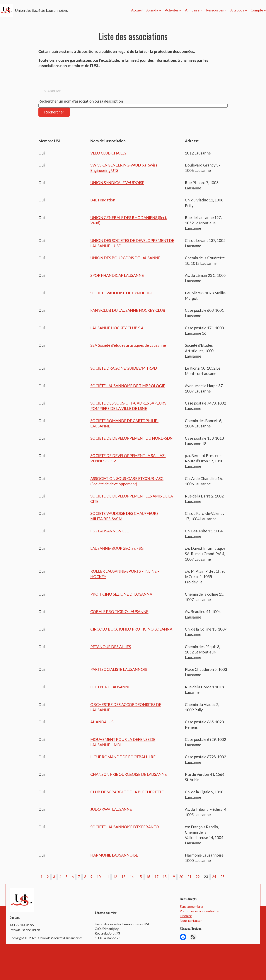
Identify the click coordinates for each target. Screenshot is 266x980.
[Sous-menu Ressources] (226, 10)
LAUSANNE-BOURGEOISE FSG (117, 548)
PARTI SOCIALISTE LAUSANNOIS (119, 669)
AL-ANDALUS (102, 722)
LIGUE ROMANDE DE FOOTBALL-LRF (123, 757)
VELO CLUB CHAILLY (108, 153)
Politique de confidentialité (199, 911)
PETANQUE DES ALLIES (111, 647)
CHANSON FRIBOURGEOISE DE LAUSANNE (129, 774)
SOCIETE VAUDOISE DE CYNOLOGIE (122, 293)
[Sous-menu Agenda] (160, 10)
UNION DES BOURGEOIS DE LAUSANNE (125, 258)
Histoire (186, 916)
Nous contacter (191, 920)
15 (140, 877)
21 (189, 877)
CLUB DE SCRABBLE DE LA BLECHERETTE (127, 792)
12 (115, 877)
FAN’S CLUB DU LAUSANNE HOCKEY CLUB (128, 310)
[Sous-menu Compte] (265, 10)
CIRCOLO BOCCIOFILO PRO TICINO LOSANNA (131, 629)
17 (156, 877)
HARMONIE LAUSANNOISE (114, 855)
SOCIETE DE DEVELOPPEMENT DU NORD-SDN (132, 438)
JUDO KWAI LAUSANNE (111, 809)
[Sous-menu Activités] (180, 10)
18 (165, 877)
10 (99, 877)
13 (123, 877)
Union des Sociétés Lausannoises (41, 10)
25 (222, 877)
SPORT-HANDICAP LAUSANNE (117, 275)
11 (107, 877)
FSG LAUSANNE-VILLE (110, 531)
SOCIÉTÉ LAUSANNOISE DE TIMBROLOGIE (128, 386)
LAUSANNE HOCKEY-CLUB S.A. (117, 328)
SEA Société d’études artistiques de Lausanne (128, 345)
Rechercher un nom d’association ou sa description (81, 101)
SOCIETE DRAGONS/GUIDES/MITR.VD (124, 368)
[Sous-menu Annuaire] (202, 10)
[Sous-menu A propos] (246, 10)
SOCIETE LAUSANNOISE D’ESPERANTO (125, 827)
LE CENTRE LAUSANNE (110, 687)
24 (214, 877)
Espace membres (192, 906)
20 (181, 877)
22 (198, 877)
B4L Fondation (103, 200)
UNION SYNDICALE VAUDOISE (117, 182)
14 (132, 877)
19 (173, 877)
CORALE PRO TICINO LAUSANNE (119, 611)
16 (148, 877)
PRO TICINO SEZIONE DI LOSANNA (121, 594)
